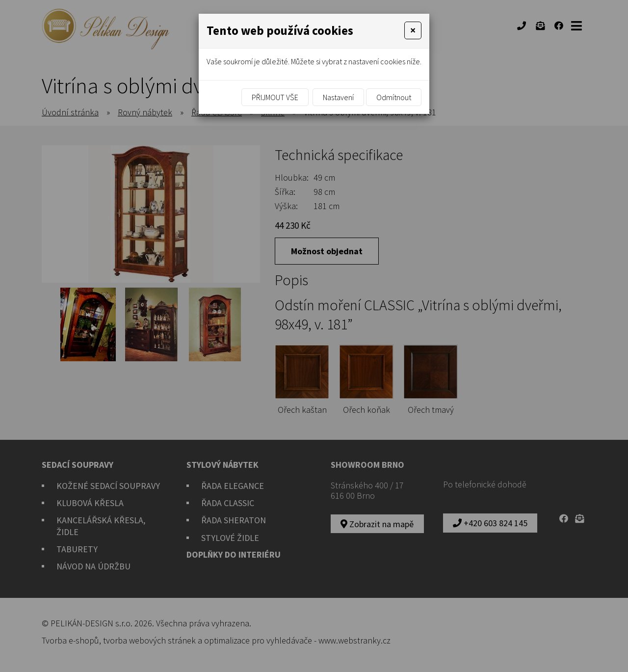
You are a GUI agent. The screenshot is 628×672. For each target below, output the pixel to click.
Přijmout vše (275, 97)
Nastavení (338, 97)
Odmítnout (394, 97)
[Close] (413, 30)
